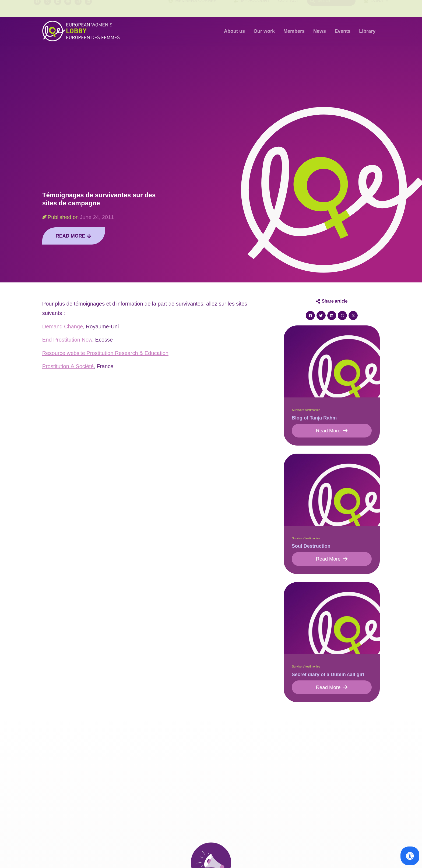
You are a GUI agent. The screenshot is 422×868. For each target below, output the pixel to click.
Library (367, 31)
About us (234, 31)
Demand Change (63, 327)
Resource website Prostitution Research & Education (105, 353)
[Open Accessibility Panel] (410, 856)
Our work (264, 31)
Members (294, 31)
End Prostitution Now (67, 340)
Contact (288, 8)
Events (342, 31)
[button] (310, 315)
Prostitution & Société (68, 366)
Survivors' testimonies (306, 410)
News (320, 31)
